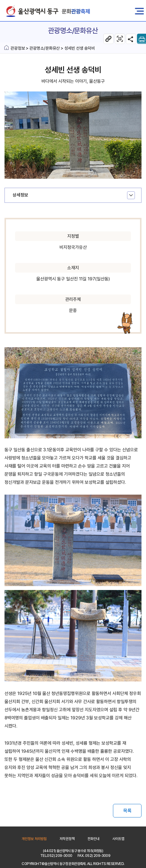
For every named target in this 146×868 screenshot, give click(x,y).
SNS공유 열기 (131, 39)
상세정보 (20, 195)
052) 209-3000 (59, 856)
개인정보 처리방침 (34, 839)
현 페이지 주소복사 (108, 39)
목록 (127, 811)
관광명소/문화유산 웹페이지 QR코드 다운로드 (120, 39)
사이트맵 (118, 839)
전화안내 (93, 839)
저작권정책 (67, 839)
